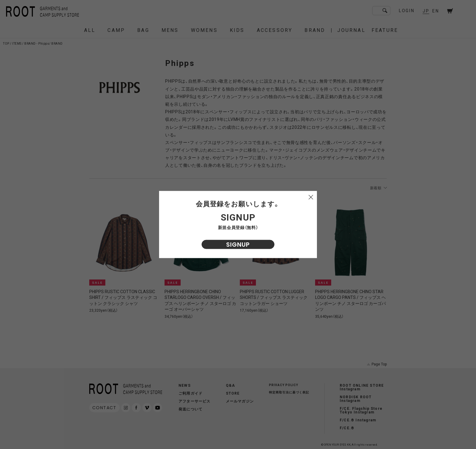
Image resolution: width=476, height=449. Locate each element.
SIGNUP (238, 245)
